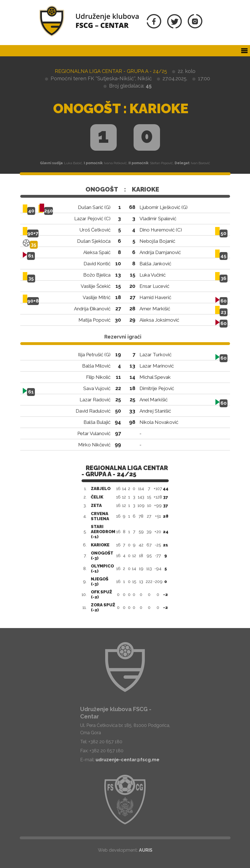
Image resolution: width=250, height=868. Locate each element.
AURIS (146, 850)
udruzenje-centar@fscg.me (128, 760)
